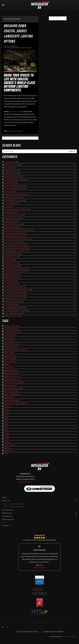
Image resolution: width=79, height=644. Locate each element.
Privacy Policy (73, 637)
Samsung (7, 448)
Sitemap (65, 637)
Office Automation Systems (15, 236)
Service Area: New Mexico (15, 504)
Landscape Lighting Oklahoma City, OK (17, 48)
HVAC (6, 454)
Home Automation (11, 362)
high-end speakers (11, 385)
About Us (39, 501)
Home (4, 498)
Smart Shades (10, 212)
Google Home (9, 451)
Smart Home (10, 260)
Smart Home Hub (11, 257)
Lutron (7, 409)
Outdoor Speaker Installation (15, 251)
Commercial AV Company (14, 200)
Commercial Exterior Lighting (15, 180)
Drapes (7, 412)
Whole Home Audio (11, 391)
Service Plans (8, 510)
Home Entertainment (12, 329)
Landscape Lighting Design (15, 307)
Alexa (6, 430)
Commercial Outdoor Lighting (16, 269)
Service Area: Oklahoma (14, 507)
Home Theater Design (13, 218)
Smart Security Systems (13, 224)
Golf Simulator (9, 397)
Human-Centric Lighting (14, 242)
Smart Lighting (9, 338)
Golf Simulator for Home (14, 215)
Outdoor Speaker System (14, 287)
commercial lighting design (14, 388)
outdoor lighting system (13, 379)
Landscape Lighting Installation (16, 248)
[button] (3, 5)
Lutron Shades (10, 183)
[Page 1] (58, 18)
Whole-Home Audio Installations (16, 403)
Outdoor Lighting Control (14, 298)
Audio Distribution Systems (15, 245)
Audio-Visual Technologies (15, 296)
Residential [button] (39, 513)
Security (7, 406)
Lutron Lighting (11, 304)
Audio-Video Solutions (12, 376)
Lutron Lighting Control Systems (17, 209)
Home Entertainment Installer (16, 310)
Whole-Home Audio (12, 316)
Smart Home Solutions (13, 177)
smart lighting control (12, 373)
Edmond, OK (10, 191)
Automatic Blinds (11, 275)
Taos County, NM (11, 171)
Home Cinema (9, 353)
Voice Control (9, 341)
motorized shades (10, 335)
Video (6, 418)
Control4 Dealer (11, 203)
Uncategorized (10, 162)
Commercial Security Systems (16, 272)
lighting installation (11, 370)
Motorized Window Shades (15, 186)
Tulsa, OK (9, 168)
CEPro (7, 439)
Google (7, 433)
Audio (6, 415)
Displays (7, 442)
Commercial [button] (39, 516)
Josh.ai (8, 206)
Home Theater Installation (14, 233)
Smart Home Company (13, 301)
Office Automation (12, 174)
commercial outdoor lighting (14, 382)
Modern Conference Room (15, 293)
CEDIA (7, 436)
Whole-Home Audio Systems (15, 194)
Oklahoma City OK (12, 165)
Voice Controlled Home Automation (18, 230)
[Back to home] (39, 5)
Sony (6, 421)
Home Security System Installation (17, 239)
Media (6, 427)
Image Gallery (8, 519)
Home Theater (10, 281)
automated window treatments (15, 350)
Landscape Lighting (10, 46)
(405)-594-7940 (25, 482)
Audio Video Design (12, 254)
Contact (6, 526)
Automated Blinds (12, 227)
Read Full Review (40, 568)
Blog (4, 523)
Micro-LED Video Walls (13, 313)
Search (72, 151)
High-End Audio (11, 221)
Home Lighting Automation (15, 188)
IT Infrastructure (11, 284)
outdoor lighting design (12, 394)
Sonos (6, 424)
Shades (7, 364)
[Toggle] (75, 165)
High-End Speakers (12, 278)
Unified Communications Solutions (17, 290)
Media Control (9, 445)
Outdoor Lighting (10, 359)
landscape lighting (11, 347)
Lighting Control (11, 263)
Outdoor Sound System (13, 197)
